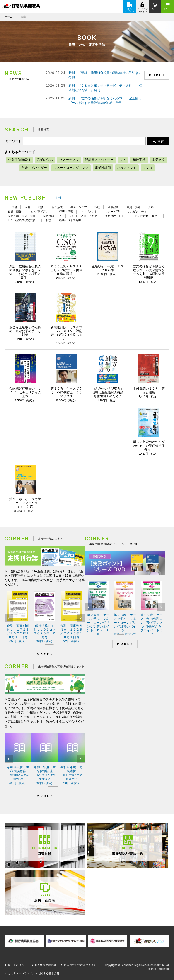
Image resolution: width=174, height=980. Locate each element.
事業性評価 (103, 168)
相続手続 (139, 160)
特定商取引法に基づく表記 (80, 965)
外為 (151, 207)
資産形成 (57, 207)
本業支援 (158, 160)
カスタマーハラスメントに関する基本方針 (34, 973)
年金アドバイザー (34, 168)
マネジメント (89, 212)
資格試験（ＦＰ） (116, 216)
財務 (28, 207)
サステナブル (69, 160)
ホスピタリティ (137, 212)
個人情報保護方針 (45, 965)
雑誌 (49, 220)
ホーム (9, 17)
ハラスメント (127, 168)
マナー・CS (112, 212)
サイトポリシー (17, 965)
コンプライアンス (40, 212)
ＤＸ (123, 160)
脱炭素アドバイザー (99, 160)
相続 (97, 207)
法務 (14, 207)
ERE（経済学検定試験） (23, 220)
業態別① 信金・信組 (22, 216)
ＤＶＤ (148, 168)
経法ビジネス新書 (70, 220)
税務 (41, 207)
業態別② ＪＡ (53, 216)
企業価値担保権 (19, 160)
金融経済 (113, 207)
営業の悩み (45, 160)
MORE (157, 75)
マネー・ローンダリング (71, 168)
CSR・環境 (66, 212)
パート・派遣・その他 (84, 216)
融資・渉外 (133, 207)
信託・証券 (15, 212)
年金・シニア (79, 207)
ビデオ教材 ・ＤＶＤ (147, 216)
